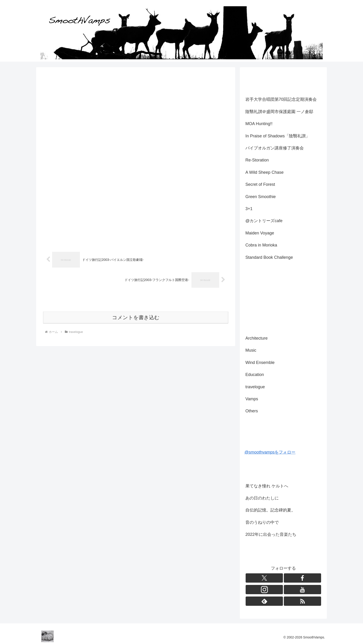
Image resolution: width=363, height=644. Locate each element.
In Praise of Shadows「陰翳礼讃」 (278, 136)
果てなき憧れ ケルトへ (267, 486)
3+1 (249, 209)
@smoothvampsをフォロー (270, 452)
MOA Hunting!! (259, 124)
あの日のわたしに (262, 498)
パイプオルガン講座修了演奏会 (275, 148)
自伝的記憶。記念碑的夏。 (270, 510)
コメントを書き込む (136, 317)
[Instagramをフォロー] (264, 590)
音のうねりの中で (262, 522)
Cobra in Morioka (261, 245)
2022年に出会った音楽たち (271, 534)
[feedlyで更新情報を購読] (264, 601)
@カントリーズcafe (264, 221)
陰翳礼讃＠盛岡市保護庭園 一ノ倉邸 (279, 112)
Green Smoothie (261, 197)
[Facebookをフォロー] (302, 578)
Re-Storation (257, 160)
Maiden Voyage (260, 233)
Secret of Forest (260, 184)
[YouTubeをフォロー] (302, 590)
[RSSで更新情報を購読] (302, 601)
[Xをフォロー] (264, 578)
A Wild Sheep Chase (264, 172)
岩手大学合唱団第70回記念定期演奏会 (281, 99)
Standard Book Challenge (269, 257)
